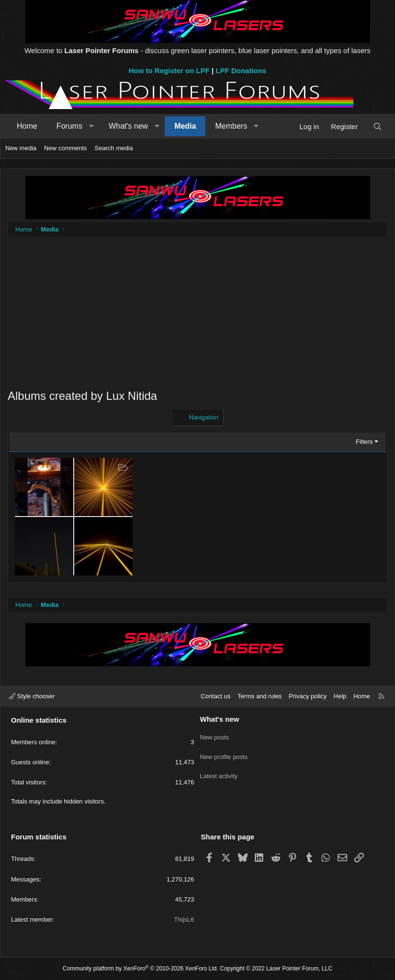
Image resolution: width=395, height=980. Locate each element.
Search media (114, 148)
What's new (128, 126)
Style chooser (32, 696)
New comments (66, 148)
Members (231, 126)
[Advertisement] (197, 319)
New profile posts (224, 753)
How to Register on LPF (169, 71)
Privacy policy (308, 696)
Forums (69, 126)
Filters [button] (364, 442)
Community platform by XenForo (141, 969)
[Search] (378, 127)
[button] (91, 126)
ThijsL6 (184, 919)
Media (185, 126)
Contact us (215, 696)
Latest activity (219, 770)
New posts (215, 735)
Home (27, 126)
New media (21, 148)
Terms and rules (260, 696)
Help (340, 696)
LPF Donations (241, 71)
